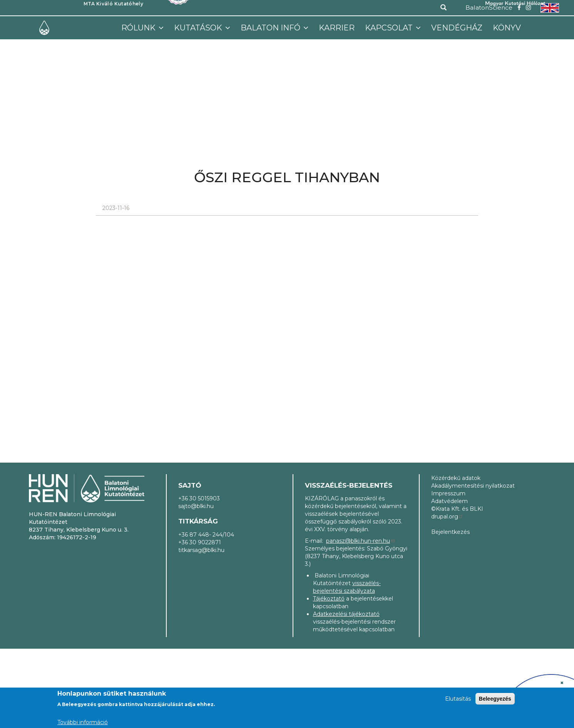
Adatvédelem (449, 501)
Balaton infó (271, 28)
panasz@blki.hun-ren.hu (361, 541)
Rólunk (139, 28)
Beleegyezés (495, 699)
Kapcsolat (390, 28)
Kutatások (199, 28)
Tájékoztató (329, 599)
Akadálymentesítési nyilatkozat (473, 486)
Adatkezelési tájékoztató (346, 614)
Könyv (507, 28)
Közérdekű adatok (456, 478)
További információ (83, 722)
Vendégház (457, 28)
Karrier (337, 28)
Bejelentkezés (450, 532)
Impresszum (448, 493)
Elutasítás (458, 699)
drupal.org (447, 517)
